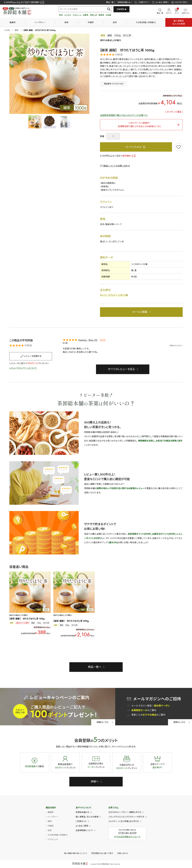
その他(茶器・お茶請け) (146, 22)
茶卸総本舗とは (124, 2)
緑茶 (67, 22)
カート (177, 11)
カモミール (77, 15)
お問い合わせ (122, 853)
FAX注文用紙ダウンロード (127, 837)
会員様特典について (84, 830)
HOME (7, 30)
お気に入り (185, 12)
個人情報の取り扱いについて (76, 853)
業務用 (101, 15)
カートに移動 (140, 312)
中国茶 (91, 22)
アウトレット (53, 840)
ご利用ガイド (141, 2)
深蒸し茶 (93, 15)
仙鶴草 (86, 15)
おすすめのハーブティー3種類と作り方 (125, 812)
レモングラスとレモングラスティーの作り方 (126, 817)
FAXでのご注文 (179, 2)
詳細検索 (122, 9)
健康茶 (13, 22)
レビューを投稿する (33, 356)
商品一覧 (110, 2)
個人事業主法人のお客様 (179, 22)
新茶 (61, 15)
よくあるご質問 (160, 2)
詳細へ (95, 782)
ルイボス (68, 15)
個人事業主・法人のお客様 (87, 817)
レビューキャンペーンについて (23, 368)
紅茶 (115, 22)
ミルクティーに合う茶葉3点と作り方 (124, 821)
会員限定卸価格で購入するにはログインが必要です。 (124, 115)
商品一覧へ (95, 667)
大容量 (108, 15)
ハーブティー (40, 22)
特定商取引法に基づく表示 (102, 853)
